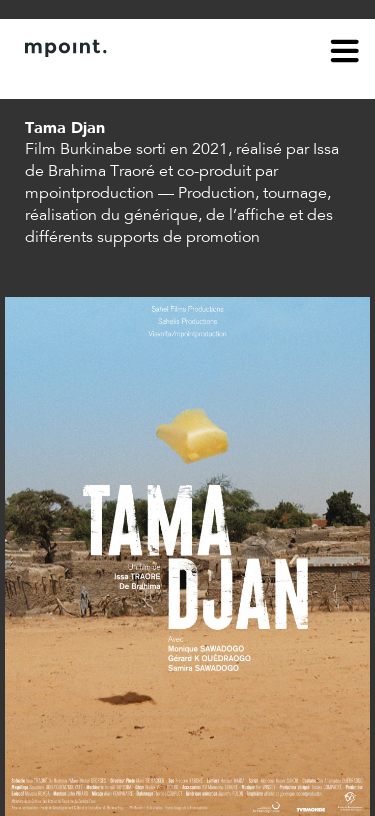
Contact (137, 78)
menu (345, 54)
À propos (56, 78)
